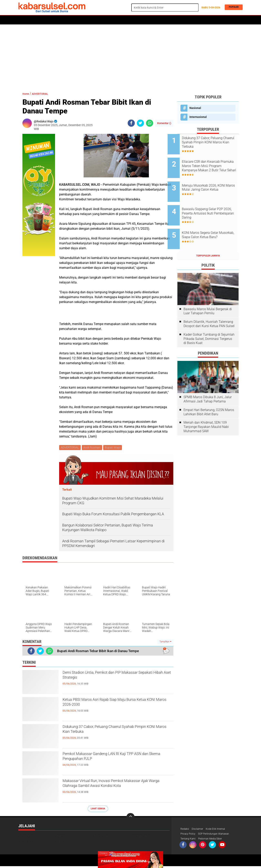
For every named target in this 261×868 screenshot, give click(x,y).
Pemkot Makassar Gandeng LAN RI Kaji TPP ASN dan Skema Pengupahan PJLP (113, 759)
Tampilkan (165, 642)
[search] (165, 8)
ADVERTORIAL (151, 20)
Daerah (51, 20)
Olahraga (99, 20)
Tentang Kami (189, 840)
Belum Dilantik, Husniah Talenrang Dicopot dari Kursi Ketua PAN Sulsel (209, 308)
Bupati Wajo (114, 448)
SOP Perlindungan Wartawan (219, 835)
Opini (168, 20)
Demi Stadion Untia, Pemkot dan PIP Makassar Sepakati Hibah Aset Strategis (116, 678)
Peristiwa (81, 20)
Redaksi (185, 830)
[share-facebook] (131, 123)
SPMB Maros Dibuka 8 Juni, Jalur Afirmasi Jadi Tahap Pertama (208, 384)
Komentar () (164, 123)
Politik (37, 20)
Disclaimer (200, 830)
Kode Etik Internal (220, 830)
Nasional (195, 108)
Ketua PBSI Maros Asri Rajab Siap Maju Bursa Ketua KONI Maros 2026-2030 (115, 705)
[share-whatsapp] (150, 123)
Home (24, 20)
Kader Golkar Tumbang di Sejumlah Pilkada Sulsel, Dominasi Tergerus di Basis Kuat (209, 323)
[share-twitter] (140, 123)
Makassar (101, 837)
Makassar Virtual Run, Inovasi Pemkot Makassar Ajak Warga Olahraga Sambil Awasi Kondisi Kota (115, 789)
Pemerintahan (142, 837)
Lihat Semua (98, 809)
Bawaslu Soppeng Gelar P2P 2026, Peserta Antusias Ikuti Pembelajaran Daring (212, 204)
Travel (180, 20)
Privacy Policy (189, 835)
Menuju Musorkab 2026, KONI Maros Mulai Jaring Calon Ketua (213, 183)
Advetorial (26, 837)
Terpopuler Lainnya (208, 240)
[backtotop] (130, 818)
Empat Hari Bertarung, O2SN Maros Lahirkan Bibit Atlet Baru (209, 397)
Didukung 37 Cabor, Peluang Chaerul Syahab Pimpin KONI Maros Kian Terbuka (113, 732)
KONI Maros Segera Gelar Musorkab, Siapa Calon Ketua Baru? (213, 225)
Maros (134, 20)
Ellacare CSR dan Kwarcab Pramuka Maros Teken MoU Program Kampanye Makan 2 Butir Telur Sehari (213, 163)
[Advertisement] (130, 56)
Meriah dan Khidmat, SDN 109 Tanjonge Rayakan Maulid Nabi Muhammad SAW (206, 411)
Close (103, 853)
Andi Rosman (93, 448)
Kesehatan (118, 20)
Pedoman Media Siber (214, 840)
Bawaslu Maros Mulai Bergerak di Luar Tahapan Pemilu (208, 296)
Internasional (198, 117)
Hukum (65, 20)
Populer (232, 7)
